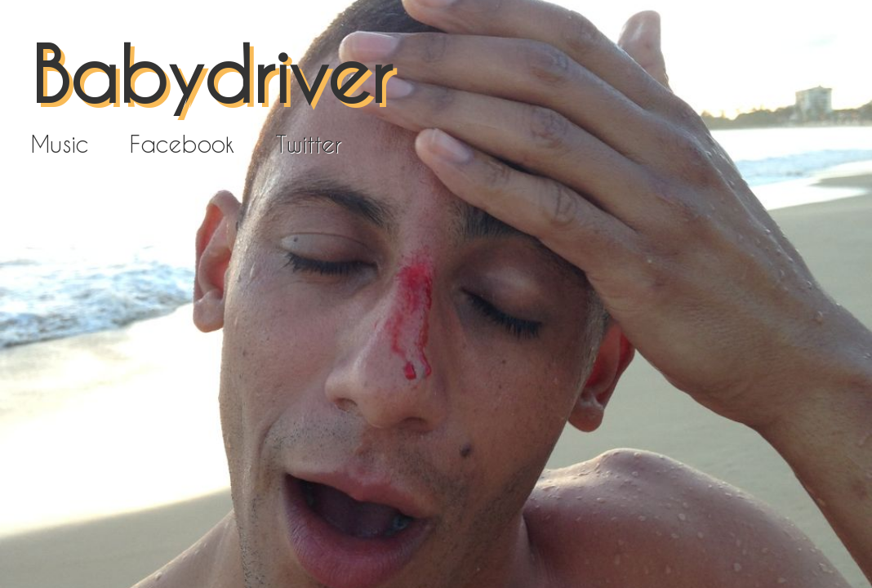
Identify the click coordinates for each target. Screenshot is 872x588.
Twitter (308, 144)
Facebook (182, 144)
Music (60, 144)
